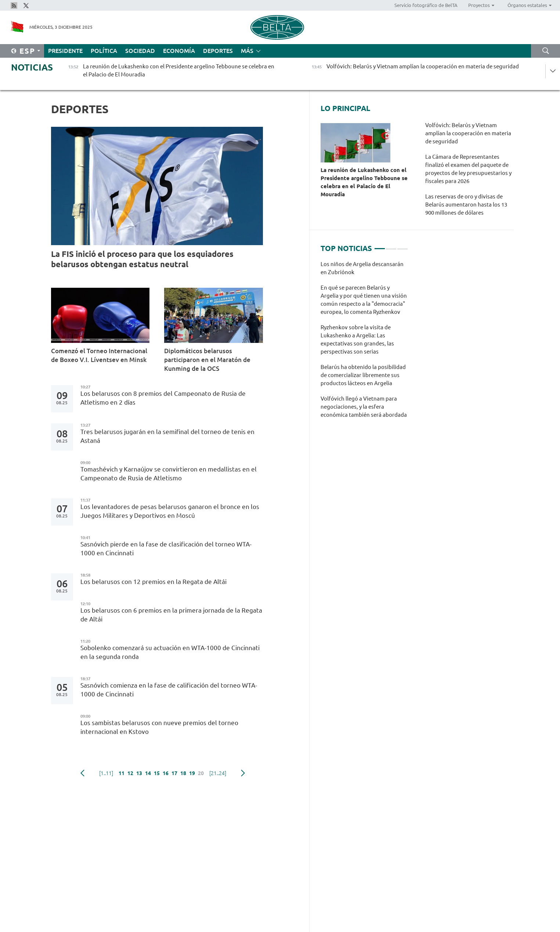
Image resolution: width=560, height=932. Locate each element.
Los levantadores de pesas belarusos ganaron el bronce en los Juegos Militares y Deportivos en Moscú (170, 511)
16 (166, 773)
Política (104, 51)
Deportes (218, 51)
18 (183, 773)
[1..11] (106, 773)
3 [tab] (402, 245)
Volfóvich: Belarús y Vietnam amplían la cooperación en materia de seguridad (468, 133)
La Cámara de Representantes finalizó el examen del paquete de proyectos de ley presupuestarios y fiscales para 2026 (468, 169)
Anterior (82, 773)
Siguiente (243, 773)
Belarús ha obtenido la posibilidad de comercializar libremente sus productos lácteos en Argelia (363, 375)
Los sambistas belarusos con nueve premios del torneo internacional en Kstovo (159, 727)
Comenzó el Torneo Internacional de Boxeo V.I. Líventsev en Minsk (99, 355)
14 (148, 773)
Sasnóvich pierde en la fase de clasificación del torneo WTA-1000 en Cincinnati (166, 549)
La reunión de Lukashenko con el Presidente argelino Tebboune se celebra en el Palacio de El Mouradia (364, 182)
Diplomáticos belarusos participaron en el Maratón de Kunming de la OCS (207, 360)
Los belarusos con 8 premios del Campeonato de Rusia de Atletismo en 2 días (163, 398)
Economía (179, 51)
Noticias (32, 67)
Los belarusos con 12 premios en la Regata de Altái (155, 582)
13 (139, 773)
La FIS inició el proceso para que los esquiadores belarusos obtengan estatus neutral (142, 259)
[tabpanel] (364, 343)
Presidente (65, 51)
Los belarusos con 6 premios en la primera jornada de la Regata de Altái (171, 615)
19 (192, 773)
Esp (27, 51)
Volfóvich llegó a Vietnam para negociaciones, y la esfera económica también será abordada (364, 407)
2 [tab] (391, 245)
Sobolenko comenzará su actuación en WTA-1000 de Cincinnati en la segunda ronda (170, 652)
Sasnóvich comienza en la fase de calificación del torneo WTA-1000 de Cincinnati (169, 690)
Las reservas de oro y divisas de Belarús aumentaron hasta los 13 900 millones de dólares (466, 205)
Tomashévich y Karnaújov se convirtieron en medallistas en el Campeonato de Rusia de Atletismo (169, 474)
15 (157, 773)
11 (122, 773)
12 (130, 773)
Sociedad (140, 51)
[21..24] (218, 773)
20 (201, 773)
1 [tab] (380, 245)
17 (174, 773)
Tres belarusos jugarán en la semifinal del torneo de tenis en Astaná (167, 436)
